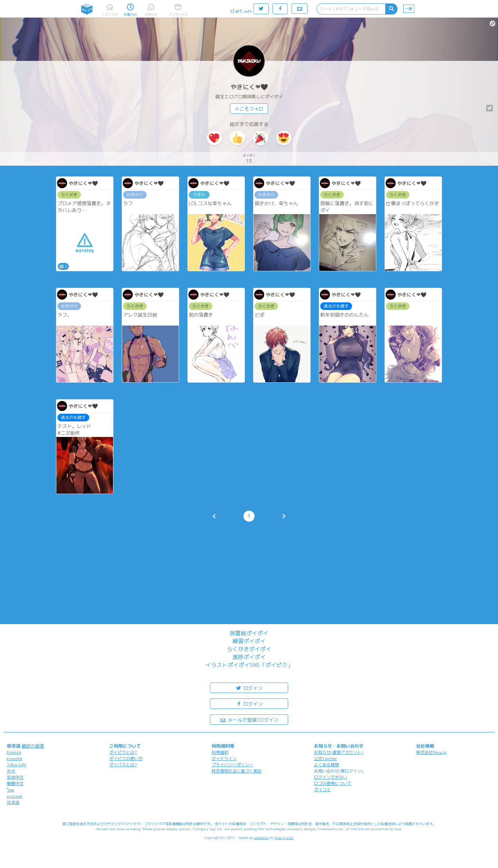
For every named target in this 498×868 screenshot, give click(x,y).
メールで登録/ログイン (249, 719)
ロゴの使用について (333, 783)
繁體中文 (15, 783)
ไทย (11, 790)
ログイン (249, 688)
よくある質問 (326, 765)
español (15, 759)
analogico (261, 838)
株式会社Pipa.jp (431, 752)
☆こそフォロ (249, 109)
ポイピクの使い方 (126, 759)
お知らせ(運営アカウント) (339, 752)
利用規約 (220, 752)
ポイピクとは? (123, 752)
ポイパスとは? (123, 765)
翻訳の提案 (33, 746)
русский (15, 796)
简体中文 (15, 777)
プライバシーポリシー (232, 765)
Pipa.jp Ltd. (284, 838)
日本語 (13, 802)
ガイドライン (224, 759)
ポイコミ (322, 790)
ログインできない (331, 777)
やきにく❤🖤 (249, 87)
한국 (11, 771)
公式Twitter (326, 759)
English (14, 752)
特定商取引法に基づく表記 (237, 771)
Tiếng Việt (17, 765)
